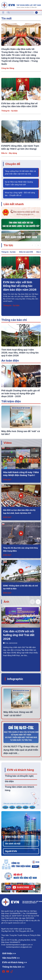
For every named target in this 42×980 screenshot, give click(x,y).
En (39, 13)
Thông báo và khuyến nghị (19, 776)
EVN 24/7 (7, 480)
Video (8, 443)
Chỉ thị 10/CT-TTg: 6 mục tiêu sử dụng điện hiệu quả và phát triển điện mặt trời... (21, 750)
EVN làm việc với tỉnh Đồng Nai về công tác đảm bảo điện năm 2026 (20, 286)
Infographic (15, 679)
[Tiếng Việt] (21, 5)
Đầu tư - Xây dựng (9, 153)
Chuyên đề (13, 164)
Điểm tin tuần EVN (26, 252)
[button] (38, 245)
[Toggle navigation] (3, 13)
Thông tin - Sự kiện (9, 111)
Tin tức (8, 245)
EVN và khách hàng (21, 770)
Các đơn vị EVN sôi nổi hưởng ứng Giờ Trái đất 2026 (19, 635)
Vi (36, 13)
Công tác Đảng (8, 68)
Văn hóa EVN (14, 837)
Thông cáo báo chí (14, 320)
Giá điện (9, 781)
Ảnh (6, 602)
